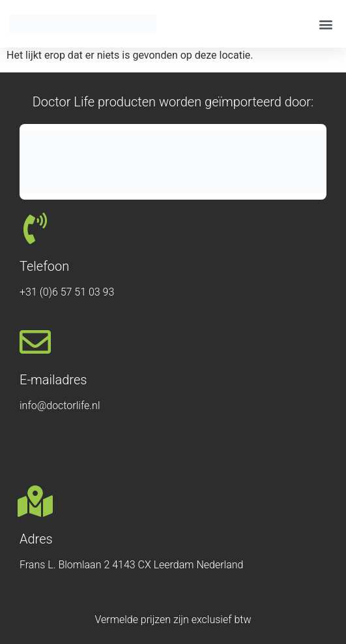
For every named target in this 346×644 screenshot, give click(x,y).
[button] (325, 24)
